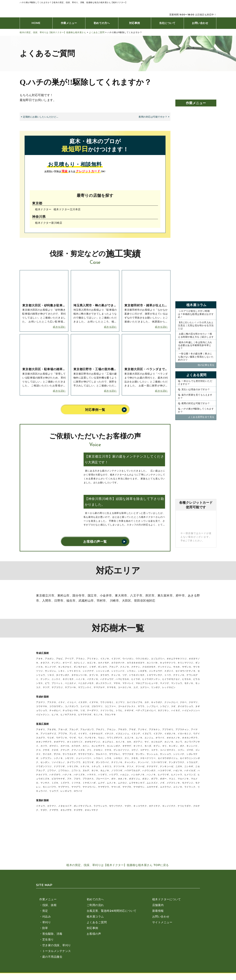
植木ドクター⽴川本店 (67, 209)
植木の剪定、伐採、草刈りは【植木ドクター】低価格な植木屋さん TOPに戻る (118, 865)
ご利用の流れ (95, 905)
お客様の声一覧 (95, 542)
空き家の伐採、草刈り (57, 945)
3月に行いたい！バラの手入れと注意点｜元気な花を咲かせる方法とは (196, 325)
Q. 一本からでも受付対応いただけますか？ (195, 382)
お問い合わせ (200, 23)
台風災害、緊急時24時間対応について (112, 911)
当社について (167, 23)
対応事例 (135, 23)
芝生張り (48, 939)
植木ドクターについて (167, 899)
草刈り (47, 922)
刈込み (47, 917)
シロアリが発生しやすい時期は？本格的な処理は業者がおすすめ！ (196, 314)
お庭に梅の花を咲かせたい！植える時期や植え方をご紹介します (196, 335)
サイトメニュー (162, 922)
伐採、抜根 (49, 905)
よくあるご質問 (97, 922)
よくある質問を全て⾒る (202, 417)
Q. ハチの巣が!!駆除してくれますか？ (196, 410)
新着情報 (158, 911)
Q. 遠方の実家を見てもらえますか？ (195, 396)
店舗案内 (158, 905)
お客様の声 (94, 934)
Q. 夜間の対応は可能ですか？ (194, 403)
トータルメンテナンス (57, 951)
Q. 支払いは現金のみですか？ (194, 389)
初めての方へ (102, 23)
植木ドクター (43, 209)
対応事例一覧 (95, 410)
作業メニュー (69, 23)
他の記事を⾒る (206, 365)
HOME (36, 23)
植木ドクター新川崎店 (49, 223)
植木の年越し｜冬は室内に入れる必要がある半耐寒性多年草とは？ (195, 345)
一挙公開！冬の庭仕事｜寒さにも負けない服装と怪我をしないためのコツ (196, 357)
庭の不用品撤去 (52, 957)
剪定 (45, 911)
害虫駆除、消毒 (52, 934)
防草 (45, 928)
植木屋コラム (95, 917)
